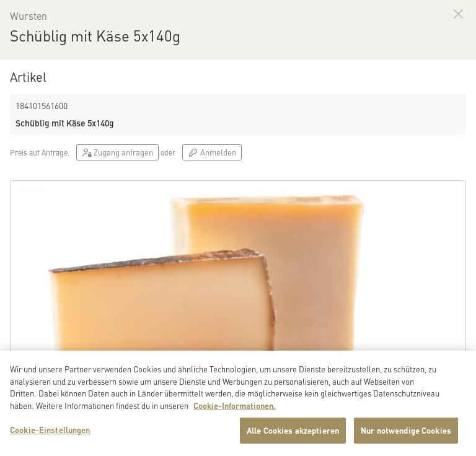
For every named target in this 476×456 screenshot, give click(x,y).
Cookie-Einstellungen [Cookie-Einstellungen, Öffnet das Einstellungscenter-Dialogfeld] (50, 436)
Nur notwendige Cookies (406, 436)
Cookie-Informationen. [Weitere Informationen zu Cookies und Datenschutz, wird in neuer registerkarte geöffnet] (235, 411)
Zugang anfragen (117, 152)
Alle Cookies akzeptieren (293, 436)
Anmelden (212, 152)
